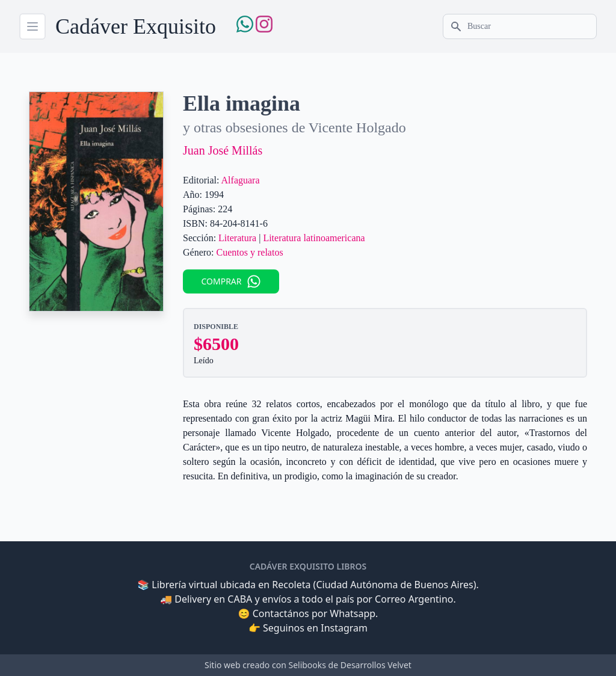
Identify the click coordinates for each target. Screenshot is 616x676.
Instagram (344, 628)
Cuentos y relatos (250, 252)
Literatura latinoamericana (314, 238)
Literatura (237, 238)
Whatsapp (353, 613)
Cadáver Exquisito (136, 26)
